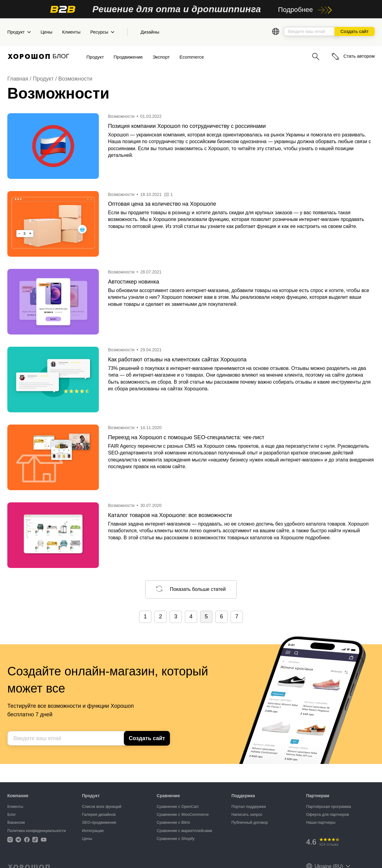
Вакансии (16, 822)
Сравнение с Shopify (176, 839)
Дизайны (150, 32)
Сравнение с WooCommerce (183, 814)
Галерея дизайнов (99, 814)
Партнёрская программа (328, 807)
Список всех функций (102, 807)
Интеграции (93, 831)
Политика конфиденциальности (37, 831)
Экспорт (161, 57)
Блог (12, 814)
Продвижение (128, 57)
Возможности (75, 79)
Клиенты (71, 32)
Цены (47, 32)
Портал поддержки (249, 807)
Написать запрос (247, 814)
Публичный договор (250, 822)
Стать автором (353, 56)
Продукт (19, 32)
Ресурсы (102, 32)
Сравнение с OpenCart (178, 807)
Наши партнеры (321, 822)
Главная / (20, 79)
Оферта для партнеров (327, 814)
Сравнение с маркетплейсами (185, 831)
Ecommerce (192, 57)
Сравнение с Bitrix (173, 822)
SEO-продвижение (99, 822)
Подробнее (305, 10)
